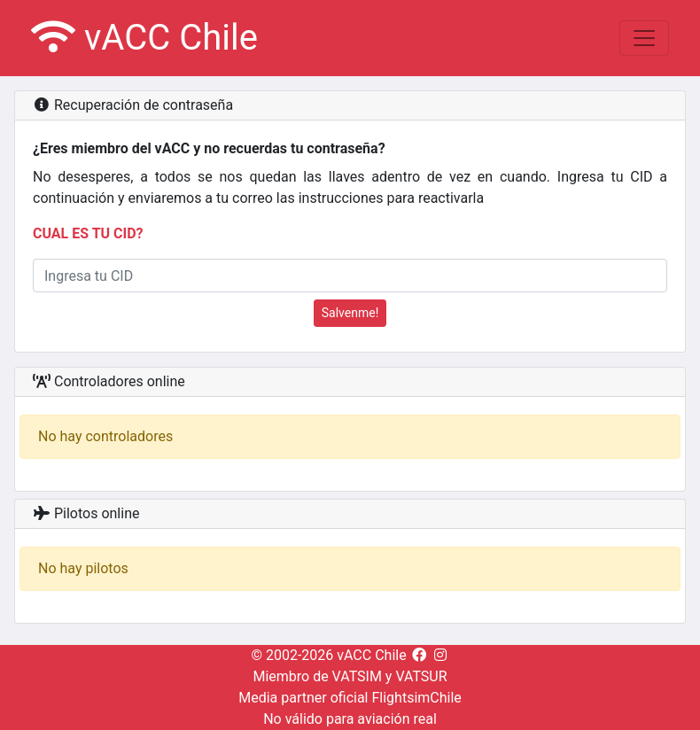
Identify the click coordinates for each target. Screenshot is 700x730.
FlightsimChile (416, 698)
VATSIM (357, 676)
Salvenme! (350, 313)
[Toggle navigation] (644, 38)
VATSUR (421, 676)
